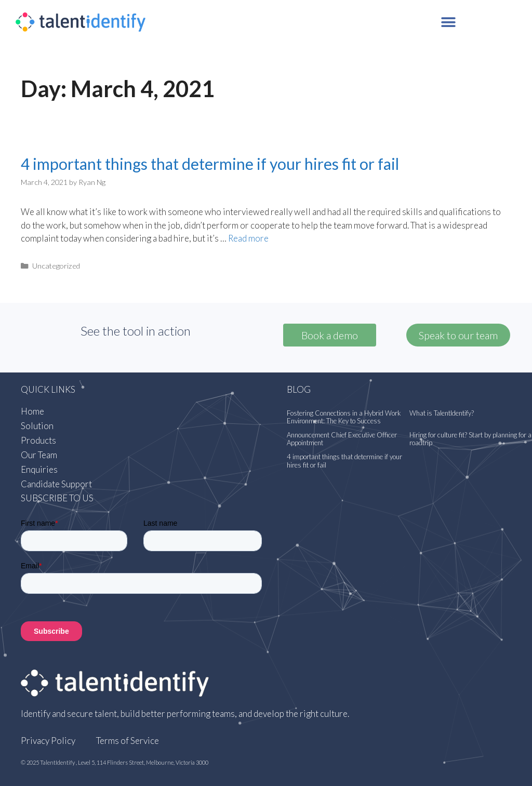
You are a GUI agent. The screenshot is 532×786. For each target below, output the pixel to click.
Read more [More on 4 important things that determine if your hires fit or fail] (248, 238)
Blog (299, 389)
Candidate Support (56, 484)
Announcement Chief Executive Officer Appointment (342, 439)
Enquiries (39, 469)
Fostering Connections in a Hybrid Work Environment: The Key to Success (344, 417)
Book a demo (330, 335)
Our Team (39, 455)
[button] (449, 22)
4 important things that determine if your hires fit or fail (210, 164)
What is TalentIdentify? (442, 413)
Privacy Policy (48, 741)
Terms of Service (128, 741)
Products (38, 440)
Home (32, 411)
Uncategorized (56, 266)
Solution (37, 426)
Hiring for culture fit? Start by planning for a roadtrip (470, 439)
